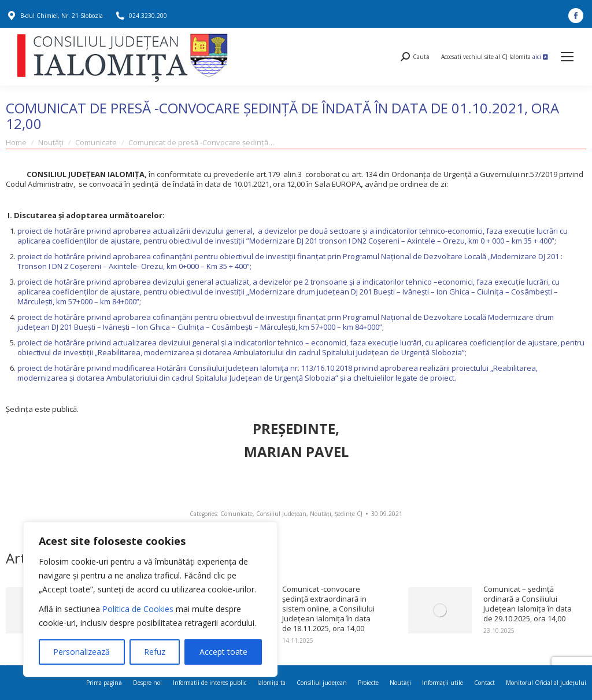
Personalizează (82, 652)
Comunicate (236, 514)
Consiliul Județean (281, 514)
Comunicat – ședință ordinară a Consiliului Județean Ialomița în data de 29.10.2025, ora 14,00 (528, 604)
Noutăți (321, 514)
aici (540, 57)
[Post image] (440, 610)
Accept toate (223, 652)
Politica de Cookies (138, 609)
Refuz (155, 652)
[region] (150, 599)
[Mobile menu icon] (567, 57)
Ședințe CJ (349, 514)
